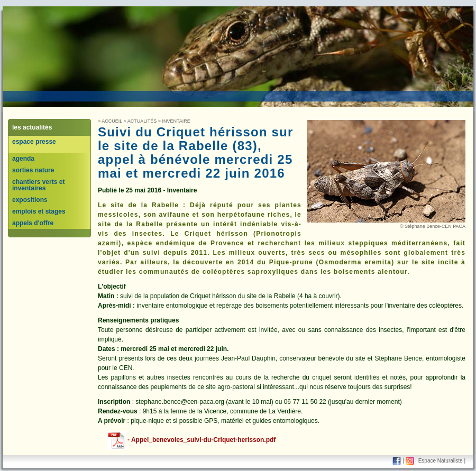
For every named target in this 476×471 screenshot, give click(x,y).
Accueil (112, 121)
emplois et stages (39, 211)
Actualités (142, 121)
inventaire (176, 121)
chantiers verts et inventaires (38, 185)
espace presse (34, 142)
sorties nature (33, 170)
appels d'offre (33, 223)
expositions (30, 200)
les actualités (32, 127)
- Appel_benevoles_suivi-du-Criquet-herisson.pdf (190, 440)
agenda (23, 159)
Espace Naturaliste (441, 461)
